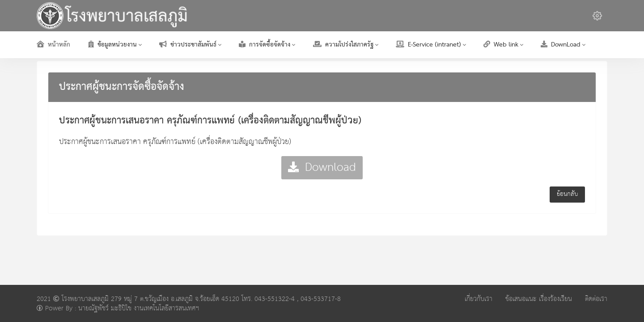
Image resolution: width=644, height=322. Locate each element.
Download (322, 167)
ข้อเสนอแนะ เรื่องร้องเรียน (539, 299)
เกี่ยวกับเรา (479, 299)
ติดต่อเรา (596, 299)
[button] (597, 16)
